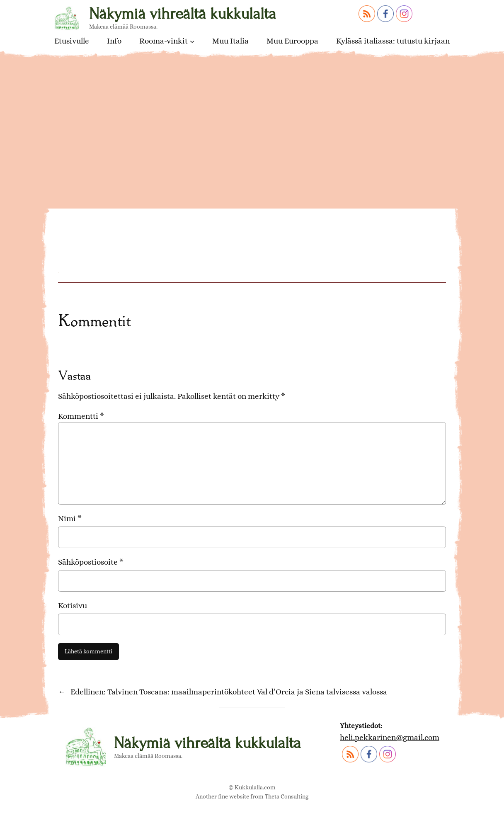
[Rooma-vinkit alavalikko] (192, 41)
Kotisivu (73, 606)
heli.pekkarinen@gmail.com (390, 737)
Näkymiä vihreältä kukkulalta (183, 14)
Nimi (70, 518)
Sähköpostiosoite (91, 562)
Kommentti (81, 416)
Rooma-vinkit (164, 41)
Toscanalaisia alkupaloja (133, 206)
